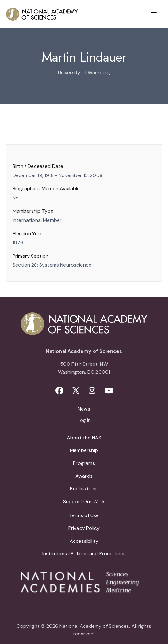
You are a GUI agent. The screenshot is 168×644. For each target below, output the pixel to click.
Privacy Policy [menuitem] (84, 528)
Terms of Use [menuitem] (84, 515)
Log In (84, 421)
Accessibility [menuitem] (84, 541)
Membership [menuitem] (84, 450)
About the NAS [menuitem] (84, 438)
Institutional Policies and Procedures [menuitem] (84, 554)
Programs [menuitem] (84, 463)
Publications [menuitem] (84, 489)
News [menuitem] (84, 409)
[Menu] (154, 14)
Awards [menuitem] (84, 476)
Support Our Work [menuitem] (84, 501)
